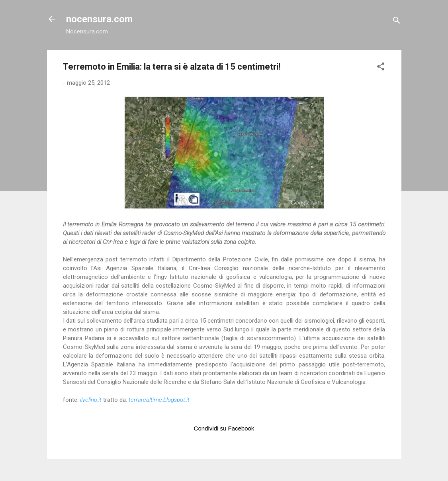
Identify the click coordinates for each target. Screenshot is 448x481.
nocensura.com (99, 19)
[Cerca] (397, 22)
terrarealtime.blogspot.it (159, 400)
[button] (381, 68)
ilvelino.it (91, 400)
